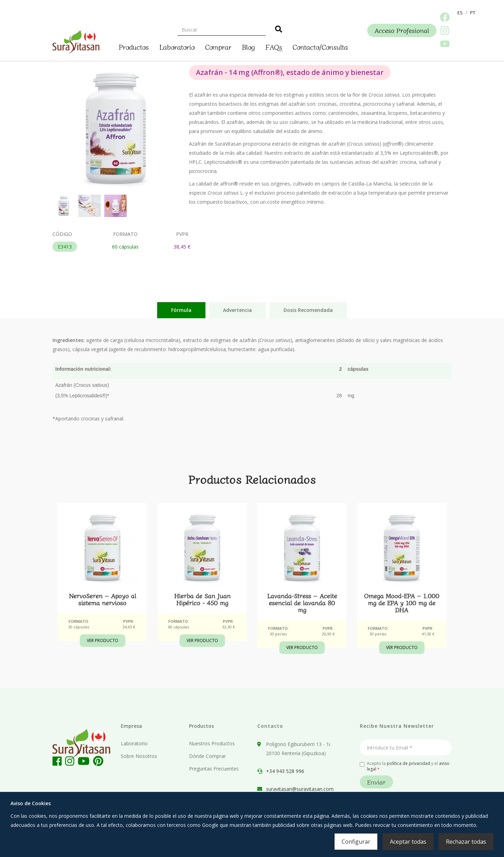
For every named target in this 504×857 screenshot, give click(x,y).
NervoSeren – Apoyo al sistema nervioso (103, 599)
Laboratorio (177, 46)
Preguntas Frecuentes (214, 769)
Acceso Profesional (402, 30)
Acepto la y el (405, 766)
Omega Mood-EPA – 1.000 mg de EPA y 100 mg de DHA (402, 602)
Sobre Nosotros (139, 756)
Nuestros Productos (212, 743)
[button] (460, 13)
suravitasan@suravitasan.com (300, 789)
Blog (248, 46)
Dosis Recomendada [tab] (308, 310)
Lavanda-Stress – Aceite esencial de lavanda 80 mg (302, 602)
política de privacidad (408, 763)
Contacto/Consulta (320, 46)
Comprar (218, 46)
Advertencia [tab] (237, 310)
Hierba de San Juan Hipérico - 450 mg (202, 599)
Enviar (376, 782)
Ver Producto (103, 640)
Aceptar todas (408, 842)
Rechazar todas (466, 842)
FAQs (274, 46)
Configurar (356, 842)
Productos (134, 46)
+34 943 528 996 (285, 771)
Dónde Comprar (207, 756)
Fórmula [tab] (181, 310)
